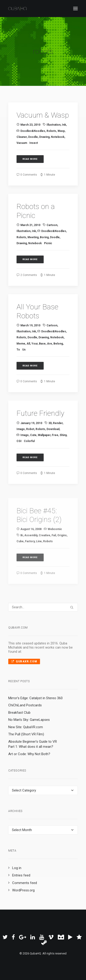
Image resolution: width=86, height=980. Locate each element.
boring (44, 245)
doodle (33, 137)
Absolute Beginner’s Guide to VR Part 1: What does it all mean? (33, 744)
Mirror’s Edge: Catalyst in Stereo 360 (35, 698)
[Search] (43, 607)
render (58, 445)
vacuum (22, 143)
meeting (33, 245)
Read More (30, 159)
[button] (75, 9)
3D (50, 445)
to (18, 365)
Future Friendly (40, 435)
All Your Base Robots (37, 326)
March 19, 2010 (30, 340)
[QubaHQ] (17, 9)
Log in (17, 868)
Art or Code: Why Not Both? (29, 754)
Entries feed (21, 875)
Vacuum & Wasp (43, 115)
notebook (58, 137)
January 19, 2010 (31, 445)
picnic (48, 251)
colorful (29, 463)
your (35, 359)
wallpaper (44, 457)
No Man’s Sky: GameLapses (29, 720)
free (55, 457)
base (42, 359)
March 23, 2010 (30, 125)
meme (21, 359)
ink (64, 125)
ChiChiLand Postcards (25, 705)
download (53, 451)
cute (33, 457)
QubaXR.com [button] (24, 661)
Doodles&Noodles (33, 131)
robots (51, 131)
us (24, 365)
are (50, 359)
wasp (61, 131)
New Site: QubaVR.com (26, 727)
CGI (19, 463)
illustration (54, 125)
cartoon (52, 233)
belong (58, 359)
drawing (44, 137)
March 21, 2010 (30, 233)
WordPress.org (23, 890)
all (28, 359)
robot (30, 451)
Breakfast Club (19, 713)
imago (21, 451)
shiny (63, 457)
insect (34, 143)
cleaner (22, 137)
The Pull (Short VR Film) (26, 734)
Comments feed (25, 883)
